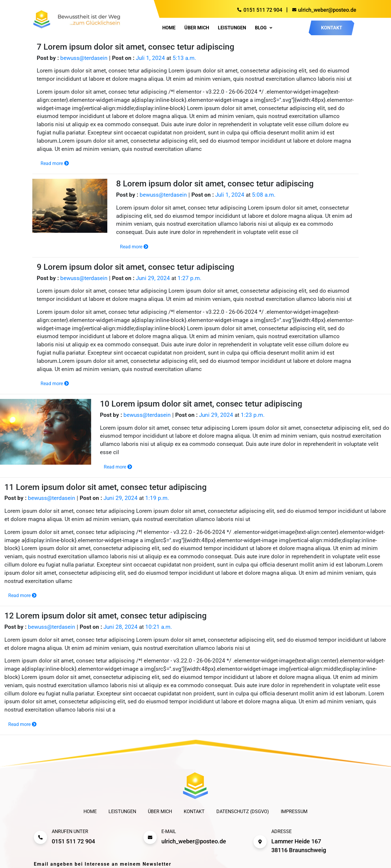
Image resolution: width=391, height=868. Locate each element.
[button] (264, 28)
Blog (264, 28)
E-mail (169, 831)
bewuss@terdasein (84, 58)
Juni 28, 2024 (121, 627)
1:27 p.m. (189, 278)
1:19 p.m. (157, 498)
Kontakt (194, 811)
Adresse (281, 831)
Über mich (197, 28)
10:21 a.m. (159, 627)
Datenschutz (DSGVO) (243, 811)
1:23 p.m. (253, 415)
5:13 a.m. (184, 58)
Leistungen (232, 28)
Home (169, 28)
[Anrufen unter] (40, 837)
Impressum (294, 811)
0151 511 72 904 (73, 841)
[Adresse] (260, 842)
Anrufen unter (70, 831)
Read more (55, 163)
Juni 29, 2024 (153, 278)
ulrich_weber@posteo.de (194, 841)
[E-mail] (150, 837)
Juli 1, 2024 (150, 58)
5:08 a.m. (264, 195)
